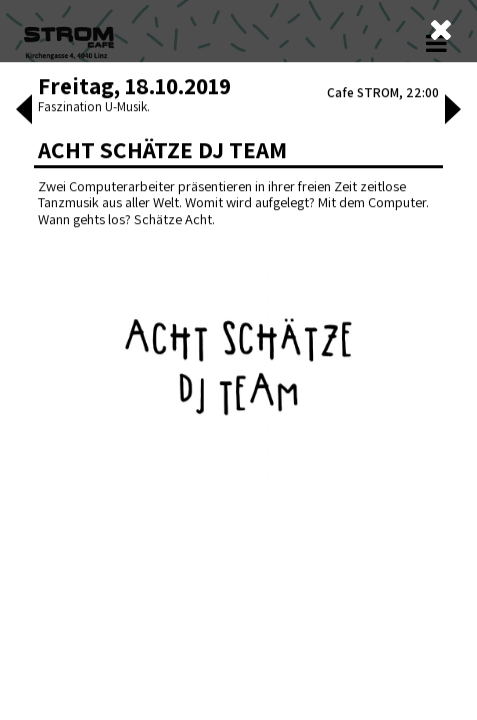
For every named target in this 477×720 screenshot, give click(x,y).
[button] (21, 576)
